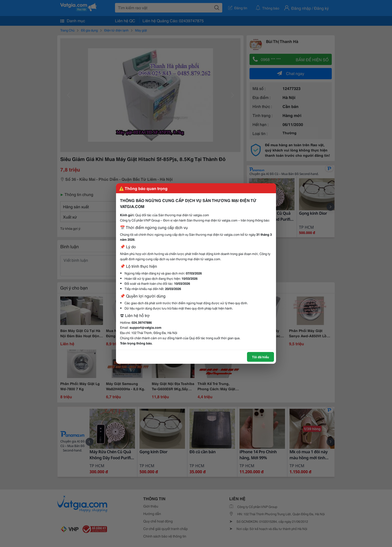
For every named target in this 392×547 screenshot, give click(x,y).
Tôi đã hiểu (260, 357)
